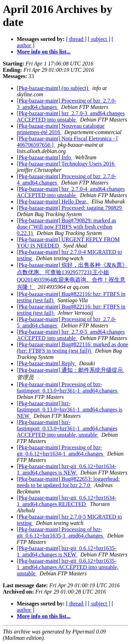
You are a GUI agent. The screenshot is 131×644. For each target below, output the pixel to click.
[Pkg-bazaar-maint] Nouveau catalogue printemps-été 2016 (61, 129)
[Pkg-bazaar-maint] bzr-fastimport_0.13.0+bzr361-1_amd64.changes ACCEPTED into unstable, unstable (67, 428)
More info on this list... (44, 52)
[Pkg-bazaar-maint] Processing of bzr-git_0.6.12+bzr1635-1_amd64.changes (61, 532)
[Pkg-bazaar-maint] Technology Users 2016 (66, 164)
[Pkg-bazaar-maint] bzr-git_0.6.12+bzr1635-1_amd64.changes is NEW (67, 551)
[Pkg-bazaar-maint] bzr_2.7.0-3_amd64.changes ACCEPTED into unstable (71, 116)
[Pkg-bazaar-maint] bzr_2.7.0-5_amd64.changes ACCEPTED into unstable (71, 335)
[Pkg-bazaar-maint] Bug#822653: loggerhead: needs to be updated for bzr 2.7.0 (68, 482)
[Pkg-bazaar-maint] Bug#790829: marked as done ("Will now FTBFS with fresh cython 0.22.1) (66, 227)
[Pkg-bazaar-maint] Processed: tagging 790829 (70, 208)
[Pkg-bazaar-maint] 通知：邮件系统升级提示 (71, 370)
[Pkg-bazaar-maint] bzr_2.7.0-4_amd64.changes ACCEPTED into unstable (71, 192)
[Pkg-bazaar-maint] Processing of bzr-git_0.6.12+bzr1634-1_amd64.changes (61, 451)
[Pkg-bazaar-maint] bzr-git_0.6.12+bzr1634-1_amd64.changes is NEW (67, 469)
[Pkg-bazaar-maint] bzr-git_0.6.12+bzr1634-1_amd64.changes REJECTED (67, 501)
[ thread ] (76, 39)
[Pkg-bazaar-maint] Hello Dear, (53, 202)
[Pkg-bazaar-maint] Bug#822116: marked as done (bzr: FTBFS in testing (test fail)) (72, 348)
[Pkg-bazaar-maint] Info (45, 157)
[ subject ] (99, 39)
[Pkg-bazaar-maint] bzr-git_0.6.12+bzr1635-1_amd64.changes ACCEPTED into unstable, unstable (68, 567)
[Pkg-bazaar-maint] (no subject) (53, 88)
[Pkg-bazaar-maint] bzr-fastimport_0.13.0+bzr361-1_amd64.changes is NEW (70, 410)
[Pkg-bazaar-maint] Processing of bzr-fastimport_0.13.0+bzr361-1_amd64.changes (68, 387)
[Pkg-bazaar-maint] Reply (46, 363)
